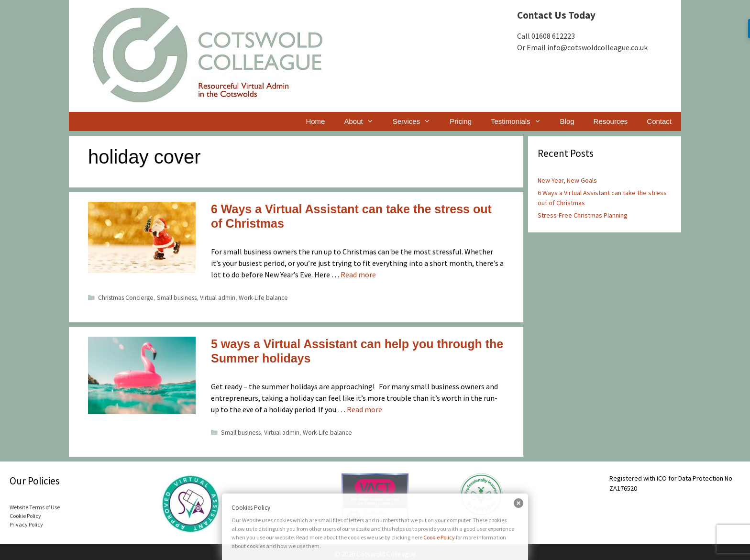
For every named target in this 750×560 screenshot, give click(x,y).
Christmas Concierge (126, 298)
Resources (611, 121)
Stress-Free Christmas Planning (583, 215)
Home (315, 121)
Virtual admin (218, 298)
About (363, 121)
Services (417, 121)
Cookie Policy (439, 537)
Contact (659, 121)
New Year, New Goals (567, 180)
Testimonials (521, 121)
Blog (567, 121)
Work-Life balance (263, 298)
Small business (177, 298)
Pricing (461, 121)
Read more (358, 275)
